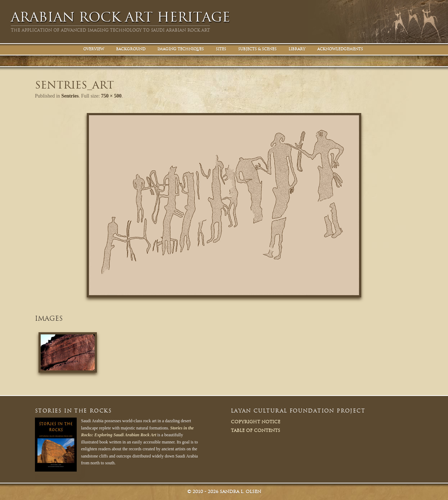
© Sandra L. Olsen (224, 492)
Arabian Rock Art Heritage (120, 17)
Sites (221, 49)
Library (297, 49)
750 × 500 (111, 96)
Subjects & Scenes (257, 49)
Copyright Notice (256, 422)
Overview (94, 49)
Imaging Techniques (181, 49)
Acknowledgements (340, 49)
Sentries (70, 96)
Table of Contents (256, 430)
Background (131, 49)
